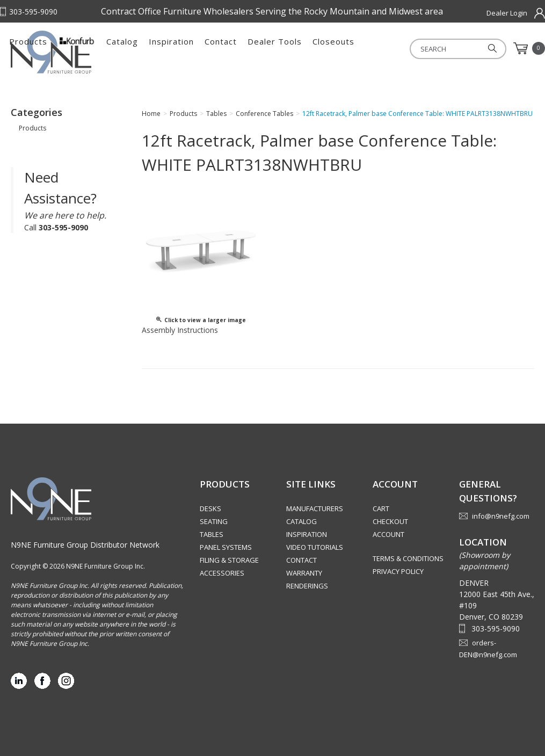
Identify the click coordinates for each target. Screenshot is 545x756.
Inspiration (296, 48)
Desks (210, 508)
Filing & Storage (229, 560)
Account (388, 534)
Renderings (307, 586)
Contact (346, 48)
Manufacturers (315, 508)
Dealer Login (507, 13)
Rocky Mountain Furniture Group (64, 52)
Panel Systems (226, 547)
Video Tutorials (315, 547)
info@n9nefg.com (501, 516)
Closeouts (459, 48)
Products (153, 48)
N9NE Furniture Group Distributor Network (85, 545)
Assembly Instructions (180, 330)
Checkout (390, 521)
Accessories (222, 573)
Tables (212, 534)
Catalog (247, 48)
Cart (381, 508)
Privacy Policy (398, 571)
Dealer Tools (400, 48)
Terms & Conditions (408, 558)
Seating (214, 521)
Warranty (304, 573)
